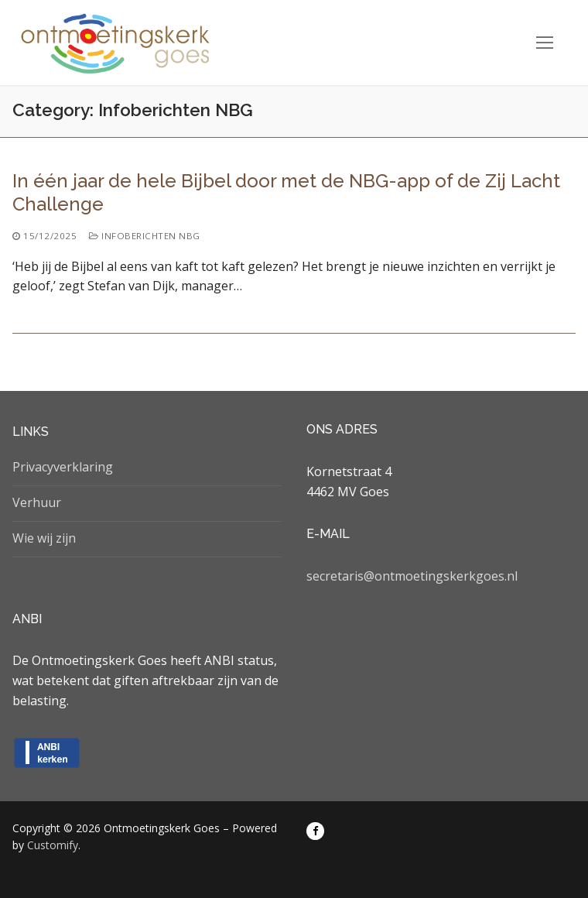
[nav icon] (545, 43)
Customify (53, 845)
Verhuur (37, 502)
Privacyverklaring (63, 467)
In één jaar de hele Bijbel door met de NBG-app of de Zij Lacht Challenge (286, 192)
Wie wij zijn (44, 538)
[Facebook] (315, 831)
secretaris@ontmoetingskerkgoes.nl (412, 576)
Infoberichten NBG (145, 236)
